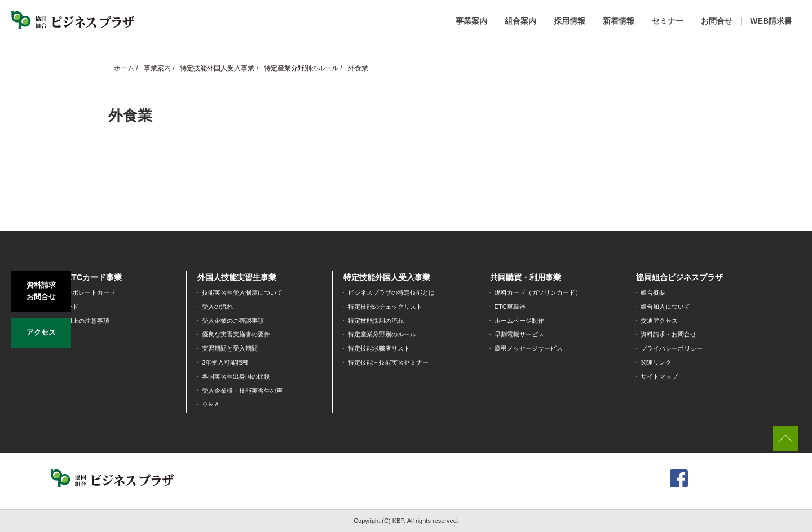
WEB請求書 (771, 21)
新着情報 (619, 21)
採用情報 (570, 21)
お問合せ (717, 21)
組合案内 (520, 21)
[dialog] (791, 509)
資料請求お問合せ (41, 290)
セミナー (668, 21)
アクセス (41, 331)
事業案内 (471, 21)
